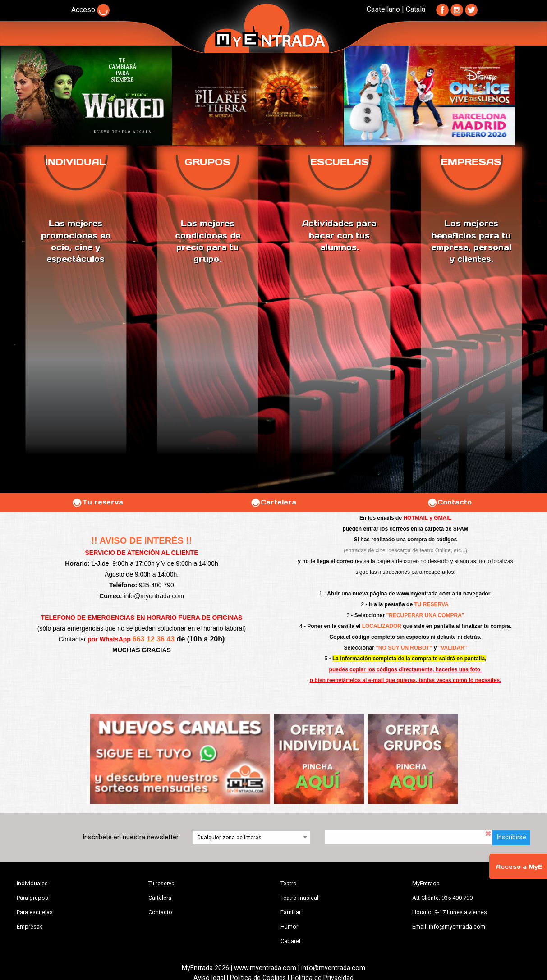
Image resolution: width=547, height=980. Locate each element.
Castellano (383, 9)
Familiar (291, 912)
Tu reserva (97, 502)
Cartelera (273, 502)
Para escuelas (35, 912)
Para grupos (32, 898)
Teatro (289, 883)
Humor (289, 927)
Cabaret (291, 941)
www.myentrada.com (423, 594)
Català (416, 9)
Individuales (32, 883)
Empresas (30, 927)
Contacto (449, 502)
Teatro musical (299, 898)
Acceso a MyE (519, 867)
